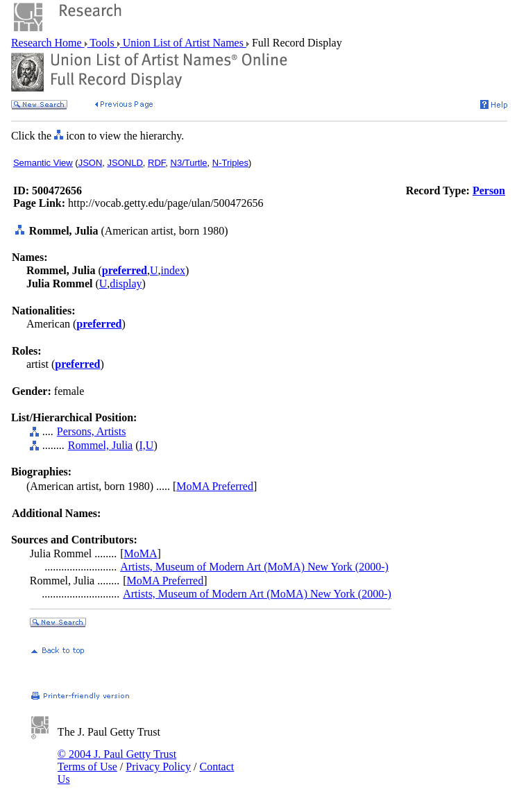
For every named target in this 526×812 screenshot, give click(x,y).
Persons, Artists (92, 431)
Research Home (48, 43)
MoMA (141, 553)
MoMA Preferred (215, 486)
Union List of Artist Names (183, 43)
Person (489, 191)
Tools (102, 43)
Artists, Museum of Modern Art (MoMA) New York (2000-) (254, 567)
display (126, 284)
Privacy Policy (158, 767)
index (173, 270)
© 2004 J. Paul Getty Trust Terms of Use (117, 760)
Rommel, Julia (100, 445)
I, (143, 445)
